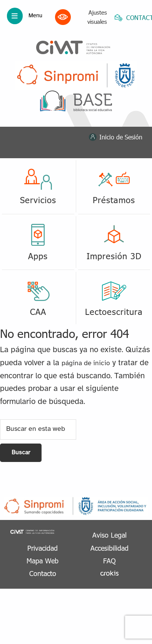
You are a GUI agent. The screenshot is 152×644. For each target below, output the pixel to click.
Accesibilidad (109, 548)
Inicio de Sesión (121, 137)
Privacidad (43, 548)
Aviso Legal (109, 535)
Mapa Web (43, 560)
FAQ (109, 560)
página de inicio (86, 363)
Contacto (43, 573)
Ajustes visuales (81, 17)
